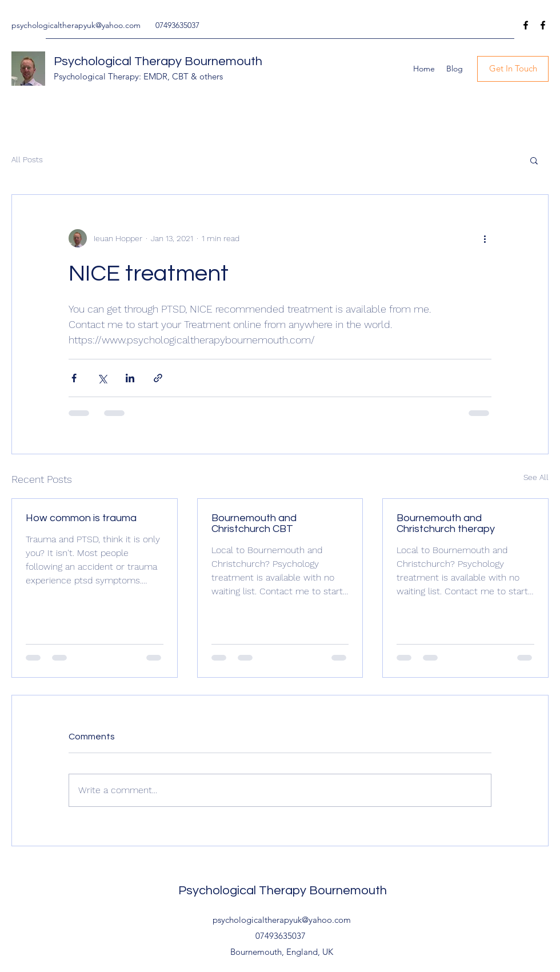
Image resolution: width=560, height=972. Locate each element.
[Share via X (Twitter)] (102, 378)
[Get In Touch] (513, 69)
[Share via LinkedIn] (130, 378)
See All (536, 477)
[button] (534, 160)
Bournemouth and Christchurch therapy (446, 523)
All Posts (27, 159)
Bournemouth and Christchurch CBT (254, 523)
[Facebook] (526, 25)
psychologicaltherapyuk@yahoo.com (76, 25)
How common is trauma (81, 518)
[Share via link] (158, 378)
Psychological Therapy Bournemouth (158, 61)
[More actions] (485, 238)
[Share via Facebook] (74, 378)
